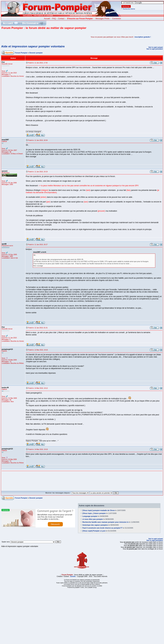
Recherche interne (129, 9)
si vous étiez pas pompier (93, 519)
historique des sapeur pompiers (95, 525)
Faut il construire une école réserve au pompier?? (102, 528)
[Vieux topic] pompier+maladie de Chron (99, 510)
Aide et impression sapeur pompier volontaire (33, 46)
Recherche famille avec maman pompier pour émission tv (106, 522)
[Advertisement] (37, 37)
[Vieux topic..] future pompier (94, 513)
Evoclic (73, 576)
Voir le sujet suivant (156, 47)
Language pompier (90, 516)
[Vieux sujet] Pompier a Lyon (94, 531)
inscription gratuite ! (143, 37)
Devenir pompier (36, 53)
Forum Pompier (21, 53)
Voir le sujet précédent (155, 49)
